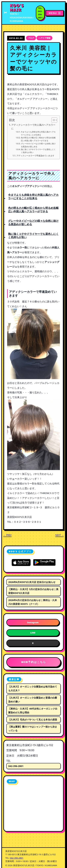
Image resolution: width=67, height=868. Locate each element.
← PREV (7, 535)
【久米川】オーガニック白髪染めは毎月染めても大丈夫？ (33, 688)
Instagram (33, 622)
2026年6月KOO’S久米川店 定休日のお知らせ (32, 582)
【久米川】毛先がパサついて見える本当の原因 (33, 720)
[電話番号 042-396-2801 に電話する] (40, 13)
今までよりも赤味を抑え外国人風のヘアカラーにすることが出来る (38, 133)
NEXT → (59, 535)
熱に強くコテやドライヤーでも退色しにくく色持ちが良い (38, 151)
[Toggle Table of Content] (53, 120)
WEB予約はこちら (33, 662)
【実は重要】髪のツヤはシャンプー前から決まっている (33, 729)
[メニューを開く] (55, 13)
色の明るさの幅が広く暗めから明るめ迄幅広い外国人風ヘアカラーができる (38, 139)
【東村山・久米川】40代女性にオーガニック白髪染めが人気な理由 (33, 710)
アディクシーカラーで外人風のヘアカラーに (33, 127)
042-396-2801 (16, 766)
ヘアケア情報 (44, 38)
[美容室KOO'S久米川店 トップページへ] (20, 13)
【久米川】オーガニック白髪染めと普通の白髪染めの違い (33, 700)
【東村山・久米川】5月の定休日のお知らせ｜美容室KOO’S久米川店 (33, 591)
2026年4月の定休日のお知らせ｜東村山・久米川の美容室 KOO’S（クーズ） (33, 602)
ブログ (31, 38)
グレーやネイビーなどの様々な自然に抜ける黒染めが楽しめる (38, 145)
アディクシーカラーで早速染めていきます (35, 156)
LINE (33, 633)
